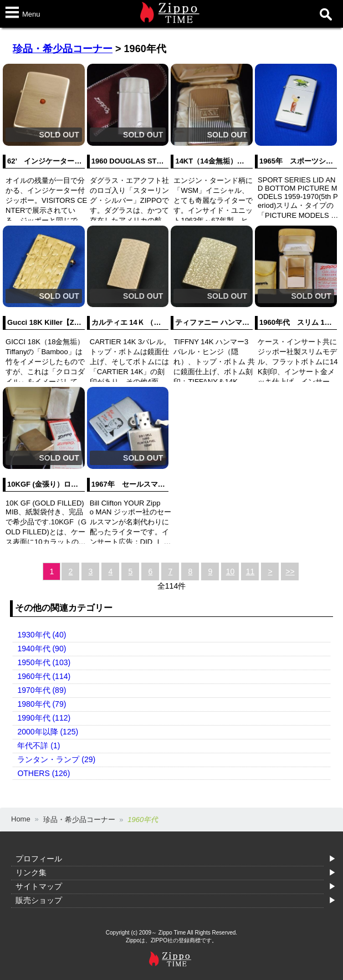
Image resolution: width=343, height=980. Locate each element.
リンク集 (31, 872)
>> (290, 571)
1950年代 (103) (44, 662)
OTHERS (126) (43, 773)
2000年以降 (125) (48, 732)
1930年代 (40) (42, 635)
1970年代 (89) (42, 690)
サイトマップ (39, 886)
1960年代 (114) (44, 676)
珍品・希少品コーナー (63, 49)
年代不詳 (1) (39, 746)
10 (231, 571)
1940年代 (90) (42, 649)
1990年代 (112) (44, 718)
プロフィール (39, 859)
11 (250, 571)
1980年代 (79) (42, 704)
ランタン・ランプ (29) (56, 759)
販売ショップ (39, 900)
